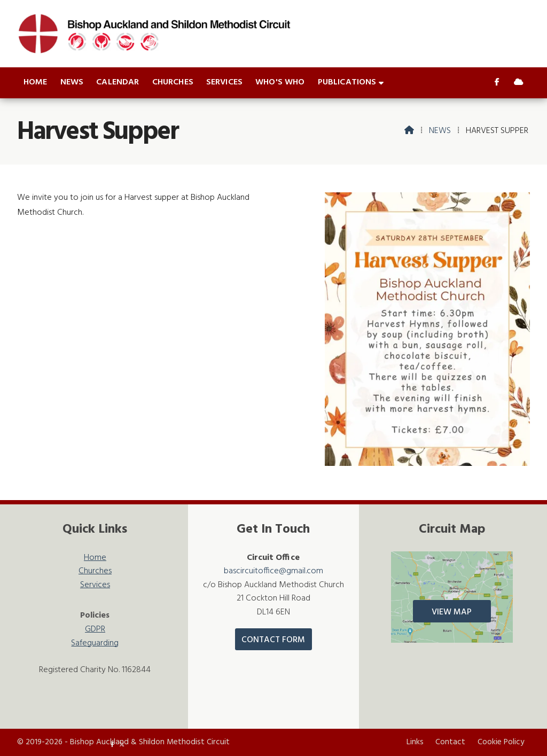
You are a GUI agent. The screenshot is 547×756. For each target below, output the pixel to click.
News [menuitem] (72, 82)
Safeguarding (95, 644)
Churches (95, 571)
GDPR (95, 630)
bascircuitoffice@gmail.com (273, 571)
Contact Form (273, 640)
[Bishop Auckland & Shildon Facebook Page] (497, 83)
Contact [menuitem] (450, 742)
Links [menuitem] (415, 742)
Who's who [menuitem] (280, 82)
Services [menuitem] (224, 82)
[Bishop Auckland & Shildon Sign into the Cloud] (519, 83)
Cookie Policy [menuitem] (501, 742)
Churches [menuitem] (173, 82)
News (440, 131)
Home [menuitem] (36, 82)
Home (95, 558)
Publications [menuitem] (347, 82)
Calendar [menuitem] (118, 82)
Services (95, 585)
